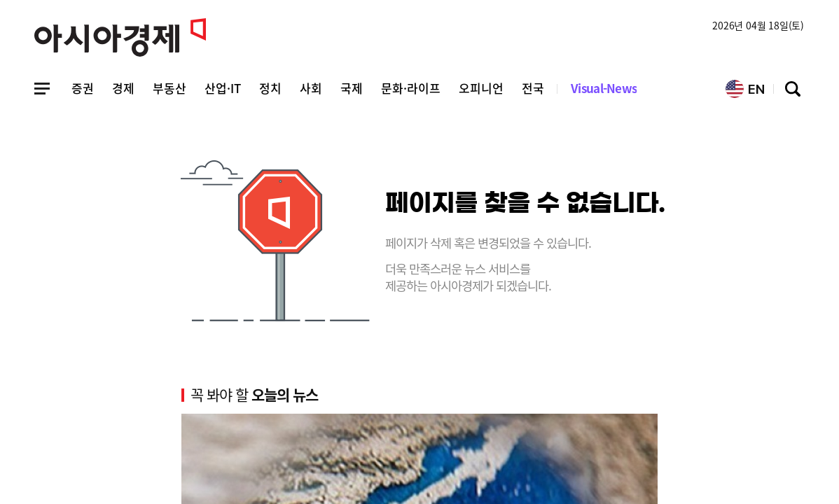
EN (745, 89)
